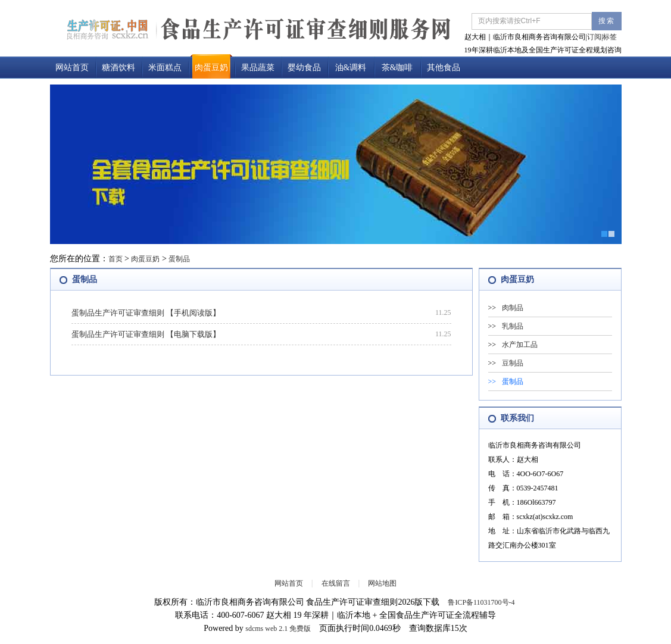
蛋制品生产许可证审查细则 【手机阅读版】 (146, 313)
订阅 (594, 37)
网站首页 (72, 68)
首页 (116, 259)
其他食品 (444, 68)
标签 (610, 37)
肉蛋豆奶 (211, 68)
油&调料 (351, 68)
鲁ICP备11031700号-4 (481, 602)
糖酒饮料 (118, 68)
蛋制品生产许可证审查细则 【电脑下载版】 (146, 334)
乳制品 (513, 326)
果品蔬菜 (258, 68)
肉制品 (513, 308)
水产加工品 (520, 345)
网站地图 (382, 583)
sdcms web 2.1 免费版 (278, 629)
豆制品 (513, 363)
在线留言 (336, 583)
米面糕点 (165, 68)
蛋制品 (179, 259)
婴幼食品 (304, 68)
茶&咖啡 (397, 68)
